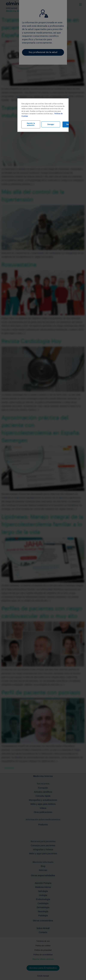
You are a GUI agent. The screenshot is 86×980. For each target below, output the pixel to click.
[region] (43, 115)
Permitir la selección (31, 124)
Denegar (51, 124)
